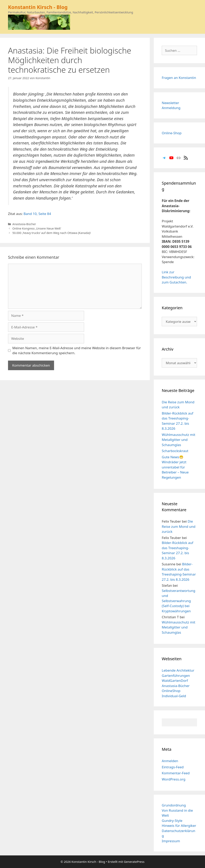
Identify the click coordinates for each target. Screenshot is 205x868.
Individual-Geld (174, 696)
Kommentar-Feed (176, 773)
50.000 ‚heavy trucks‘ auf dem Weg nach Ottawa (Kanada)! (52, 233)
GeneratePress (134, 862)
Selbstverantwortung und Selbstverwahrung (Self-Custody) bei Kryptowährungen (178, 601)
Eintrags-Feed (173, 767)
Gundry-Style (172, 821)
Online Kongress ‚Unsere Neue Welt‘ (37, 228)
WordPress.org (174, 779)
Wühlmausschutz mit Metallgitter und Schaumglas (178, 440)
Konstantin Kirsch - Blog (38, 7)
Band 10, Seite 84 (37, 214)
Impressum (171, 841)
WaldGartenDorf (175, 681)
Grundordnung (174, 805)
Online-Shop (172, 133)
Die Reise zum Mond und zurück (179, 526)
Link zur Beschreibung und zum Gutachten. (176, 277)
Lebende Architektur (178, 670)
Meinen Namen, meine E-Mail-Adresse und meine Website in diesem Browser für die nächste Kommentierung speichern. (77, 350)
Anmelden (170, 761)
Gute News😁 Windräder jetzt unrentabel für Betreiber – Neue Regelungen (175, 467)
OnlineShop (171, 691)
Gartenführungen (176, 676)
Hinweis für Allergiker (179, 826)
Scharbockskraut (175, 451)
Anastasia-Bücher (24, 224)
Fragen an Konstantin (179, 78)
